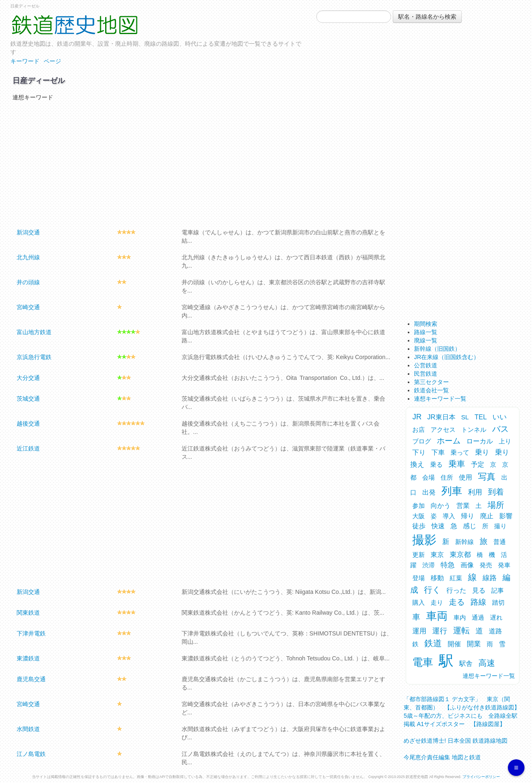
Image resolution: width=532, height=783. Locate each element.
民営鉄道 (426, 374)
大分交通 (28, 378)
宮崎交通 (28, 307)
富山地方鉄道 (34, 332)
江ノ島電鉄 (31, 754)
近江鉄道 (28, 448)
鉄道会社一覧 (431, 390)
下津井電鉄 (31, 633)
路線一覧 (426, 332)
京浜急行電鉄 (34, 357)
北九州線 (28, 257)
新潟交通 (28, 232)
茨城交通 (28, 399)
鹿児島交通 (31, 679)
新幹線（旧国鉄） (437, 349)
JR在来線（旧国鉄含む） (447, 357)
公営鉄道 (426, 365)
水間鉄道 (28, 729)
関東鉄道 (28, 613)
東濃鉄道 (28, 658)
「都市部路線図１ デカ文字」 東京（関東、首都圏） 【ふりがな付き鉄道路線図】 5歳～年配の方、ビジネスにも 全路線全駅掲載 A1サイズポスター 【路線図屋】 (465, 709)
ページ (52, 61)
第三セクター (431, 382)
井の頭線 (28, 282)
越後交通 (28, 424)
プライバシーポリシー (481, 777)
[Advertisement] (201, 164)
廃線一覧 (426, 340)
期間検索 (426, 324)
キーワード (25, 61)
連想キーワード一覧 (440, 399)
